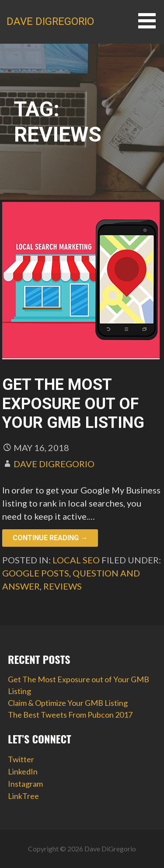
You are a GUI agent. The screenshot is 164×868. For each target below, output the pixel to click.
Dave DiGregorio (50, 21)
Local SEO (76, 560)
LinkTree (23, 796)
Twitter (21, 759)
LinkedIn (23, 771)
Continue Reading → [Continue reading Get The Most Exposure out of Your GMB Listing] (50, 538)
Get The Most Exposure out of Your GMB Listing (73, 403)
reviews (63, 586)
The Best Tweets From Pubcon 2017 (70, 715)
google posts (36, 573)
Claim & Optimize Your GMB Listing (68, 703)
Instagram (25, 784)
